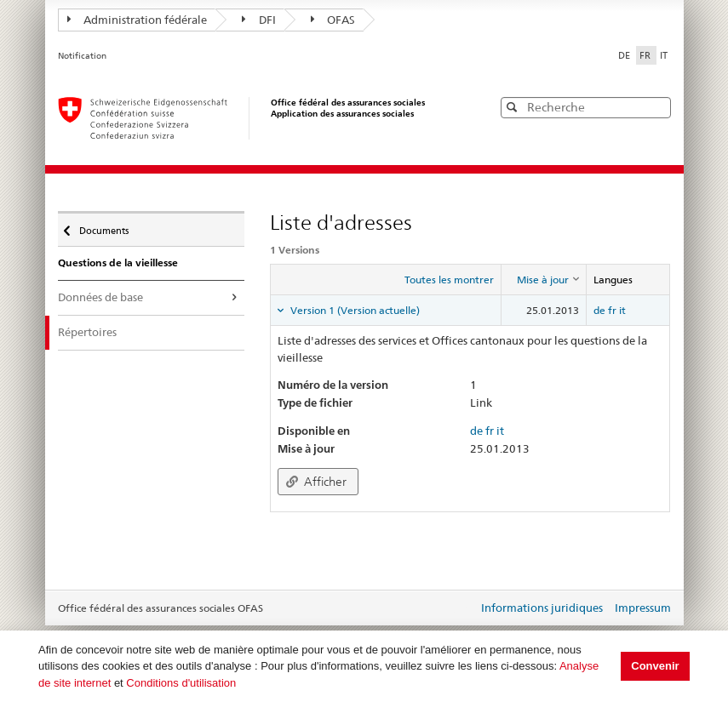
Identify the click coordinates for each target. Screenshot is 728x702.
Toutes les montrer (449, 280)
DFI (259, 20)
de (599, 310)
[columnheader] (544, 280)
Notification (82, 56)
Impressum (643, 608)
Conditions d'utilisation (181, 683)
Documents (103, 226)
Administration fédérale (138, 20)
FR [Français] (646, 55)
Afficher (316, 482)
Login (461, 609)
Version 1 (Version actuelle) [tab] (354, 310)
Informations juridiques (542, 608)
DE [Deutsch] (625, 55)
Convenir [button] (655, 666)
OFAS (333, 20)
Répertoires (87, 332)
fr (612, 310)
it (622, 310)
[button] (656, 107)
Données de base (100, 297)
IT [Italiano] (664, 55)
